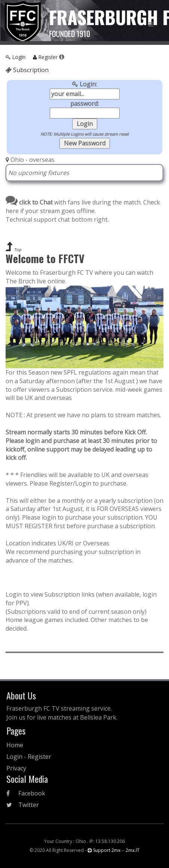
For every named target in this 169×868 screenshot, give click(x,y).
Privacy (16, 768)
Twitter (23, 805)
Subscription (27, 70)
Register (44, 57)
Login (16, 57)
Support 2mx (104, 850)
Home (15, 745)
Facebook (26, 793)
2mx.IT (133, 850)
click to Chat (29, 202)
